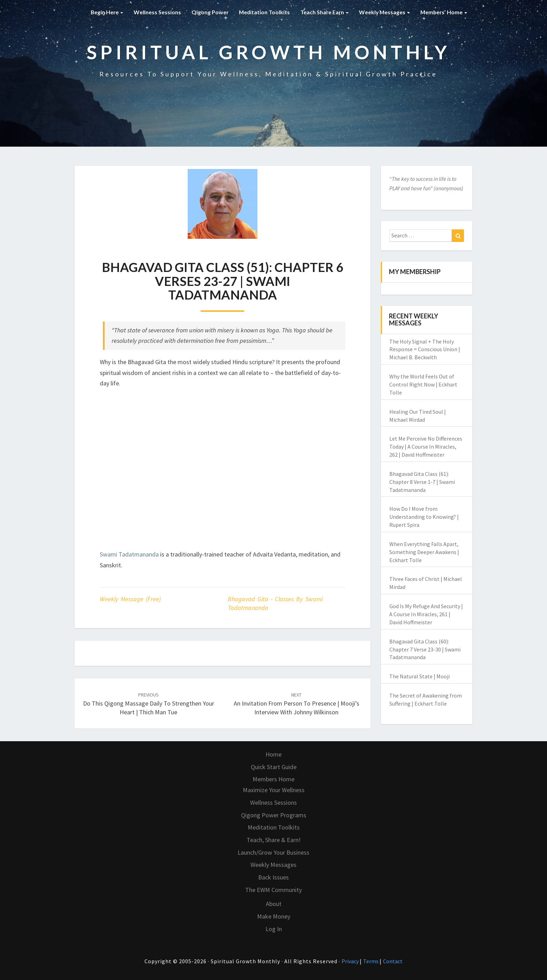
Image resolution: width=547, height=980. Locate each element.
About (274, 904)
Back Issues (273, 877)
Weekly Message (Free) (130, 599)
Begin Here (103, 12)
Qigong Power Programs (274, 815)
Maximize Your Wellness (274, 790)
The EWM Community (273, 890)
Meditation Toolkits (262, 12)
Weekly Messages (383, 12)
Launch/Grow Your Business (273, 852)
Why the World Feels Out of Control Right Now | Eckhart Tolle (423, 384)
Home (273, 754)
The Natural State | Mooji (419, 676)
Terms (371, 961)
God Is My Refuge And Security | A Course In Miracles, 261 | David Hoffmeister (426, 614)
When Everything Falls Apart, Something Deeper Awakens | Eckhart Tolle (424, 552)
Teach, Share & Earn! (274, 840)
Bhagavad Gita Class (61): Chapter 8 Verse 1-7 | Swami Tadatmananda (422, 482)
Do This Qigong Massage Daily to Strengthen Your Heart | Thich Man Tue (149, 704)
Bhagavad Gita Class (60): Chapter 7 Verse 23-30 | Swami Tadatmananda (425, 649)
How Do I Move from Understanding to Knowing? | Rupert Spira (424, 517)
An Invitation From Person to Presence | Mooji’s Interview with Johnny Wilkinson (297, 704)
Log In (274, 929)
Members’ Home (443, 12)
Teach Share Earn (322, 12)
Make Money (274, 916)
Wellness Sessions (154, 12)
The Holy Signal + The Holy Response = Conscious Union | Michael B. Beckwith (425, 349)
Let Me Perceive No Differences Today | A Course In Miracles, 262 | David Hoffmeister (426, 447)
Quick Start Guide (274, 767)
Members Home (273, 779)
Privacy (351, 961)
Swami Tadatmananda (129, 554)
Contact (393, 961)
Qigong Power (207, 12)
